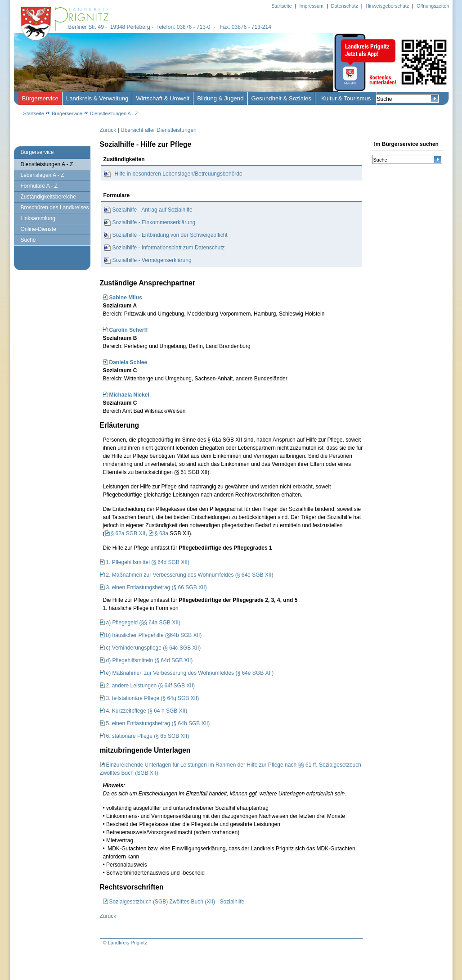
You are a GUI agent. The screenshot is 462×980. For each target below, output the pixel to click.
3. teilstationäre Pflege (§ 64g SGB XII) (153, 698)
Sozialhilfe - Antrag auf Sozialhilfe (153, 210)
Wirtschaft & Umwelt (163, 98)
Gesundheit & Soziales (281, 98)
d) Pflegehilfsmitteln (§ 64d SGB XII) (150, 660)
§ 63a (161, 533)
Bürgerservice (40, 98)
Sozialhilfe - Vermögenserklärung (152, 260)
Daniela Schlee (128, 362)
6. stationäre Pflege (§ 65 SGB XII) (148, 736)
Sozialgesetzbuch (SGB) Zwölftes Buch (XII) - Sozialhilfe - (179, 902)
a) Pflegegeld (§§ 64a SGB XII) (143, 623)
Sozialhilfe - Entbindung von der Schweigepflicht (170, 235)
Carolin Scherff (129, 330)
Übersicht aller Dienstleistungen (159, 130)
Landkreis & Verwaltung (97, 98)
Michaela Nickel (129, 395)
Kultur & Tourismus (346, 98)
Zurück (108, 130)
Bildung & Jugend (220, 98)
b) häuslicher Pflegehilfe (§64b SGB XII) (154, 635)
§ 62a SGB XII (128, 533)
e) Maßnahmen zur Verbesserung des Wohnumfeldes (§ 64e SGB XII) (190, 673)
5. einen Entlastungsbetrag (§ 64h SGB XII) (158, 723)
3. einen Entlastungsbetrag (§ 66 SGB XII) (157, 587)
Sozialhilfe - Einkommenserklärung (154, 222)
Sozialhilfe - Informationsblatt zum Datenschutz (169, 248)
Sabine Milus (126, 298)
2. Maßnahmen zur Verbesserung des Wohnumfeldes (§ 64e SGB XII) (190, 575)
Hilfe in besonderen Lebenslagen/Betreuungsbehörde (179, 174)
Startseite (34, 113)
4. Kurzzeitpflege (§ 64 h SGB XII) (147, 711)
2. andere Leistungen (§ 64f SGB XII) (150, 686)
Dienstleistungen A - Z (114, 113)
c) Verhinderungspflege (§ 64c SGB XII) (154, 648)
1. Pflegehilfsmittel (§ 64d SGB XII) (148, 562)
